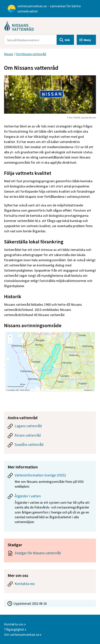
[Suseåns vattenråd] (50, 446)
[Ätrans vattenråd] (50, 436)
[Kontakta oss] (50, 585)
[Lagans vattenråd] (50, 427)
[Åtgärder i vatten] (50, 510)
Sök (67, 40)
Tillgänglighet (14, 629)
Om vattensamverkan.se (22, 635)
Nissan (9, 54)
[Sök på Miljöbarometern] (30, 40)
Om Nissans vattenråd (31, 54)
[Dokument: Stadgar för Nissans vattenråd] (50, 554)
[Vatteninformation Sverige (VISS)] (50, 482)
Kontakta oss (14, 624)
